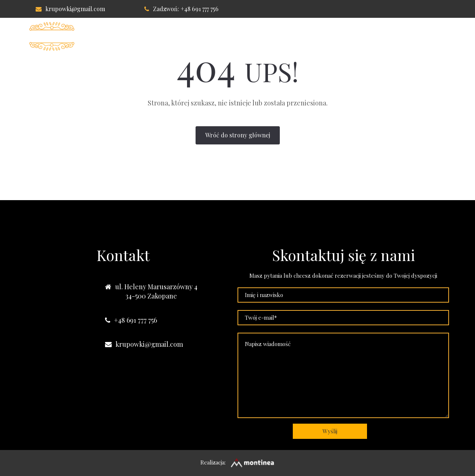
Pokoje (219, 36)
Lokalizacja (318, 36)
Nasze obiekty (418, 36)
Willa (184, 36)
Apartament (264, 36)
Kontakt (367, 36)
